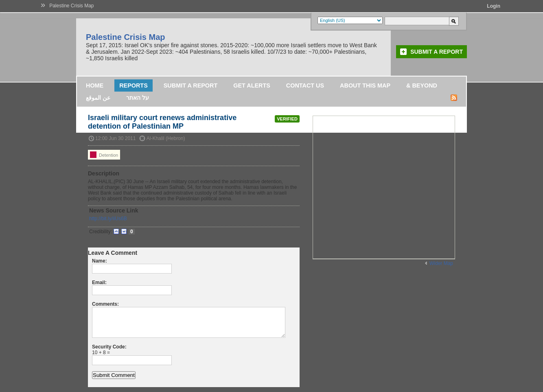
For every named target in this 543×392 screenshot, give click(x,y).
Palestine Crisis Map (71, 6)
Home (95, 85)
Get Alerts (252, 85)
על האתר (138, 98)
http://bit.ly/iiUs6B (108, 219)
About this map (365, 85)
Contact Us (305, 85)
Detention (104, 155)
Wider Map (441, 263)
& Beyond (422, 85)
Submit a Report (437, 52)
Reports (134, 85)
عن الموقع (98, 98)
